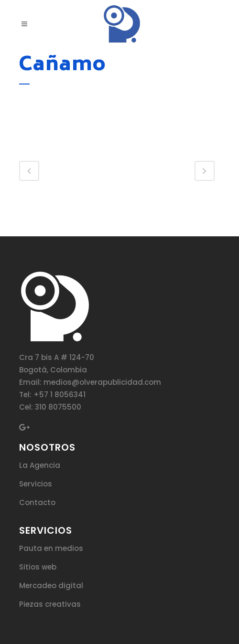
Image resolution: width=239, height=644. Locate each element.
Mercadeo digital (51, 586)
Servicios (36, 484)
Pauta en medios (51, 548)
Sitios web (38, 567)
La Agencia (40, 465)
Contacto (37, 502)
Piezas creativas (50, 604)
